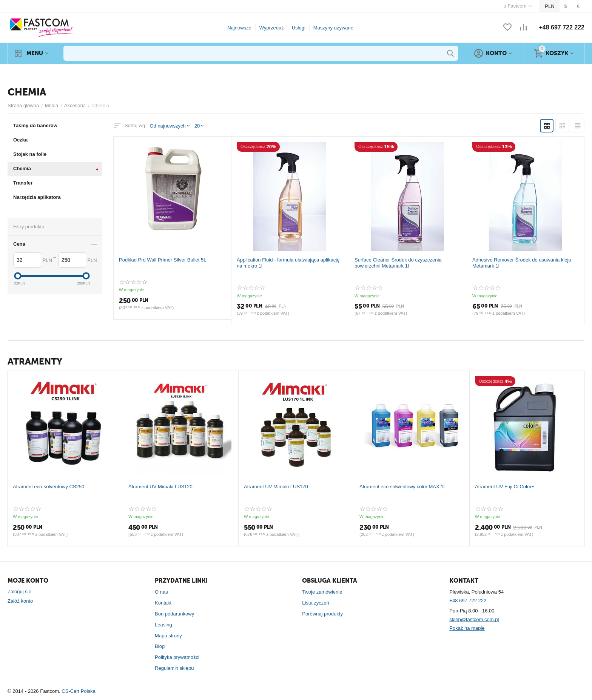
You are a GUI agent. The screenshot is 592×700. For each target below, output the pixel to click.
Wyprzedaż (272, 28)
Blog (160, 646)
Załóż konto (20, 601)
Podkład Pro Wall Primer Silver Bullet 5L (163, 260)
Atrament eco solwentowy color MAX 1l (402, 487)
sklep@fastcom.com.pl (474, 619)
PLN (550, 6)
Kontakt (163, 603)
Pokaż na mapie (467, 628)
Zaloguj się (19, 592)
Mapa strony (168, 636)
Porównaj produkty (322, 614)
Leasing (163, 625)
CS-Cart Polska (79, 691)
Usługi (299, 28)
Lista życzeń (316, 603)
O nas (161, 592)
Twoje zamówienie (322, 592)
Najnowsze (239, 28)
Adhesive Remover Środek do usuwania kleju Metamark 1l (522, 263)
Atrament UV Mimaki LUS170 (276, 487)
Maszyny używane (333, 28)
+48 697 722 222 (562, 27)
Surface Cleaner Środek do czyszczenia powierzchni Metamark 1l (398, 263)
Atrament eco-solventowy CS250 (49, 487)
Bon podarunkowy (174, 614)
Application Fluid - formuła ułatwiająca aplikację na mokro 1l (288, 263)
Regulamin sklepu (174, 668)
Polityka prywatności (177, 657)
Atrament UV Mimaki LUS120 (160, 487)
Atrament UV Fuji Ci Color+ (505, 487)
